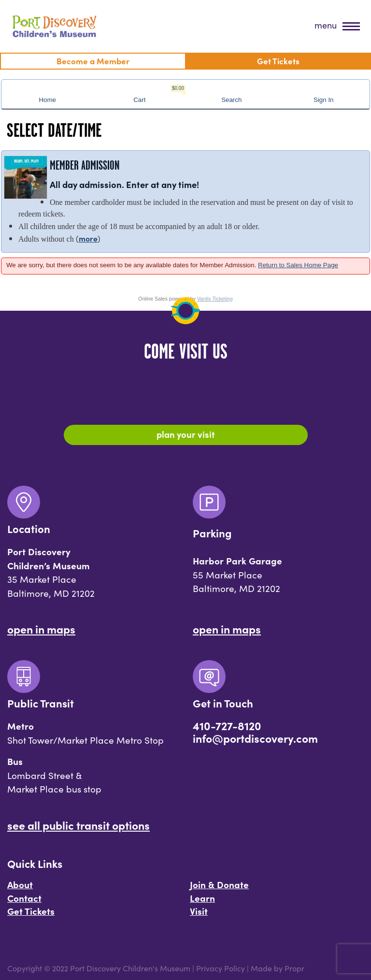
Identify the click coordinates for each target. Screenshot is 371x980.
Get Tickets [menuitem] (278, 61)
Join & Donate (219, 884)
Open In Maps (41, 629)
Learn (202, 898)
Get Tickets (31, 911)
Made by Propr (278, 968)
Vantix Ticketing (215, 299)
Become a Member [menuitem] (93, 61)
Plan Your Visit (186, 434)
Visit (199, 911)
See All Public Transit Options (78, 825)
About (20, 884)
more (88, 238)
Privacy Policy (221, 968)
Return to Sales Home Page (298, 265)
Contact (24, 898)
